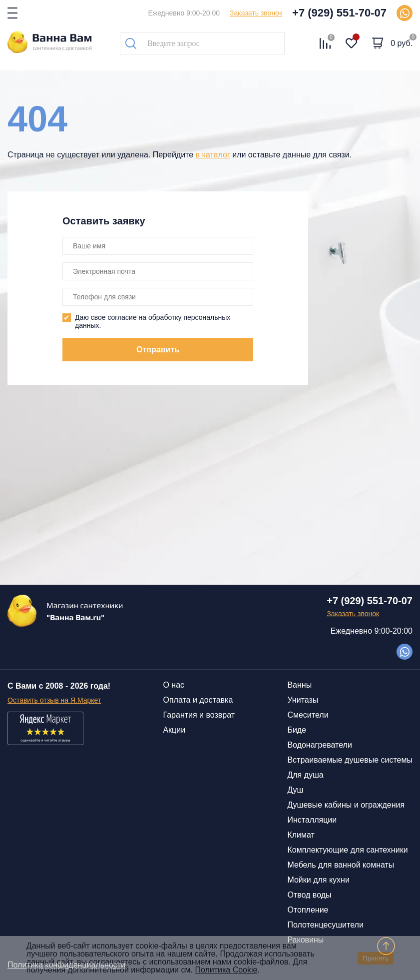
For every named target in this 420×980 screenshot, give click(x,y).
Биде (297, 730)
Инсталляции (312, 820)
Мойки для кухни (318, 880)
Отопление (308, 910)
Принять (376, 958)
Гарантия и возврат (199, 715)
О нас (174, 685)
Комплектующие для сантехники (347, 850)
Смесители (308, 715)
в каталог (213, 155)
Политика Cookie (226, 970)
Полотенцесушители (325, 925)
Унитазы (303, 700)
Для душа (305, 775)
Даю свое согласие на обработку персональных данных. (153, 321)
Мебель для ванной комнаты (341, 865)
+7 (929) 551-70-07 (339, 13)
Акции (174, 730)
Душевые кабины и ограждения (346, 805)
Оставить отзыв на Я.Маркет (54, 700)
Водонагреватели (319, 745)
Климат (301, 835)
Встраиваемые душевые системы (350, 760)
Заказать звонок (256, 13)
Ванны (299, 685)
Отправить (158, 350)
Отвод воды (309, 895)
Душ (295, 790)
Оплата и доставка (198, 700)
